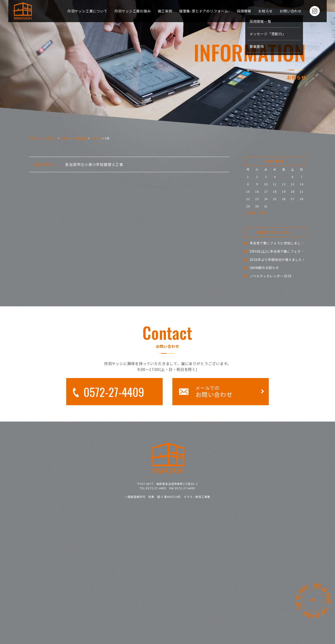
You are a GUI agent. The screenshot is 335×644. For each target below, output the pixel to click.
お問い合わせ (291, 11)
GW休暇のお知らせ (264, 268)
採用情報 (244, 11)
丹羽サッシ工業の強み (133, 11)
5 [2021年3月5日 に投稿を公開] (284, 177)
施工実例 (165, 11)
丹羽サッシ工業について (87, 11)
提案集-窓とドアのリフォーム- (205, 11)
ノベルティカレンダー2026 (271, 276)
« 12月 (249, 213)
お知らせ (265, 11)
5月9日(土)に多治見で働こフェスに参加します (285, 251)
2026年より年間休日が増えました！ (278, 260)
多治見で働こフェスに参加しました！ (279, 243)
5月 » (263, 213)
